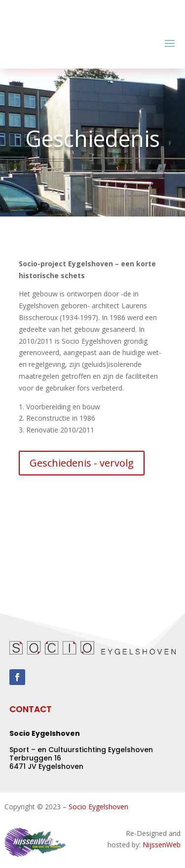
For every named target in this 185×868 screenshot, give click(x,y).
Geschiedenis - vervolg (82, 463)
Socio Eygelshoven (98, 807)
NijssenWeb (162, 845)
